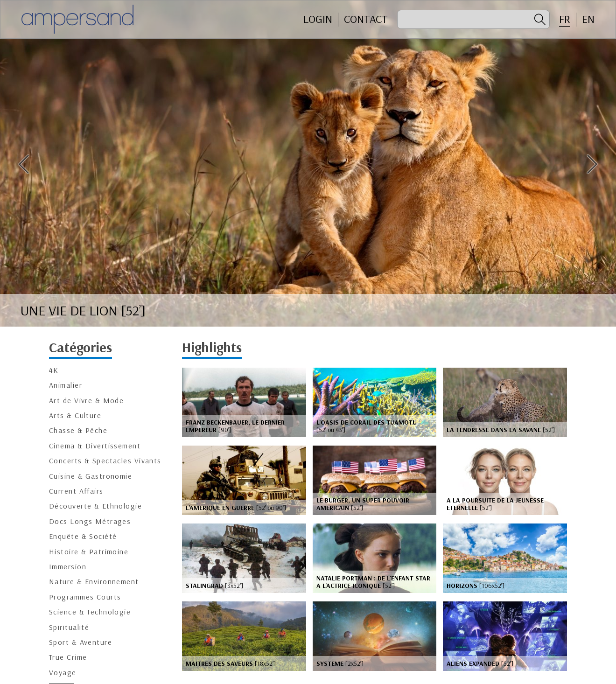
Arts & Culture (75, 415)
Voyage (63, 673)
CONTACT (366, 19)
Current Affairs (76, 491)
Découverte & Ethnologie (95, 506)
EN (588, 19)
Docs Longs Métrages (90, 521)
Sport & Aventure (80, 642)
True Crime (68, 657)
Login (318, 19)
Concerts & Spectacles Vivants (105, 461)
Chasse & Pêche (78, 430)
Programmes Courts (85, 597)
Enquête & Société (83, 536)
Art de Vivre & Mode (86, 401)
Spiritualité (69, 627)
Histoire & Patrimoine (89, 552)
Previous (24, 164)
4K (54, 370)
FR (565, 19)
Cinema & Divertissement (95, 446)
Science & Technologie (90, 612)
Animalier (66, 385)
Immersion (68, 567)
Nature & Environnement (94, 582)
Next (592, 164)
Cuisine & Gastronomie (91, 476)
